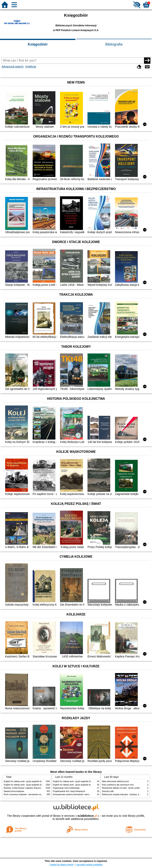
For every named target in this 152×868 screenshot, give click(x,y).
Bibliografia (114, 44)
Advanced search (13, 66)
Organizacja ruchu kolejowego (66, 788)
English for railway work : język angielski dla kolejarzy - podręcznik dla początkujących (42, 781)
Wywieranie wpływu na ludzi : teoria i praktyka (122, 788)
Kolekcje (31, 66)
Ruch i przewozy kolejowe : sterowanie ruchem (25, 794)
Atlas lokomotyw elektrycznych (115, 781)
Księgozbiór (38, 44)
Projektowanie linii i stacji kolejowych (69, 791)
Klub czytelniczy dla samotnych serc (118, 785)
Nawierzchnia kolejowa (14, 791)
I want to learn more (61, 865)
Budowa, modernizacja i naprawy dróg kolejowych (26, 788)
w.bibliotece (87, 816)
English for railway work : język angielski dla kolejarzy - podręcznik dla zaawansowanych (43, 785)
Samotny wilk (108, 791)
